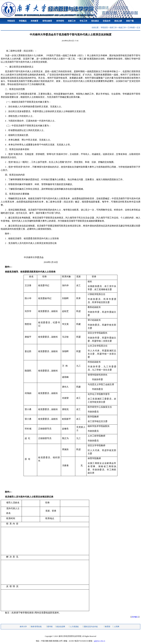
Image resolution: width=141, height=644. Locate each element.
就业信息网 (61, 627)
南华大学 (23, 627)
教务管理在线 (36, 627)
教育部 (108, 627)
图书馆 (50, 627)
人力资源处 (74, 627)
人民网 (117, 627)
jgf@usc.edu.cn (99, 641)
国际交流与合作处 (91, 627)
